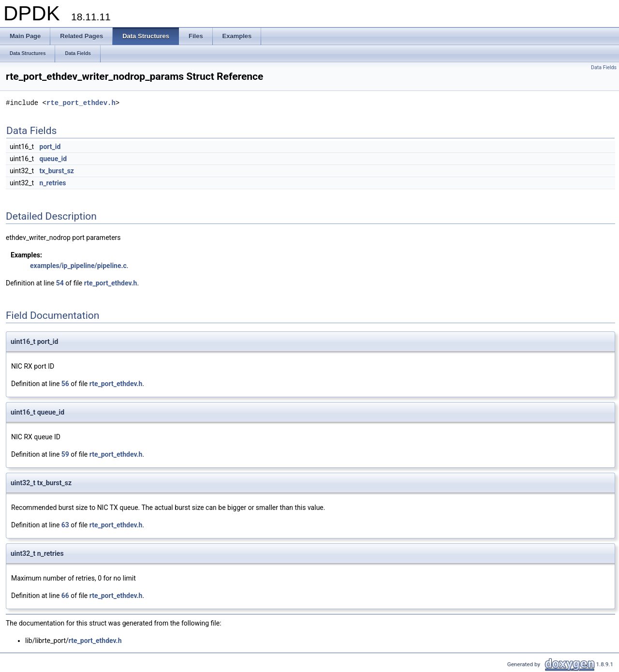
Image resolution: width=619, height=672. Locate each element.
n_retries (53, 183)
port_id (50, 147)
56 (65, 384)
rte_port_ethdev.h (81, 103)
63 (65, 525)
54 (60, 283)
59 (65, 454)
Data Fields (604, 67)
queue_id (53, 159)
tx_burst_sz (57, 171)
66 (65, 596)
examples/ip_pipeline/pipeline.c (78, 266)
